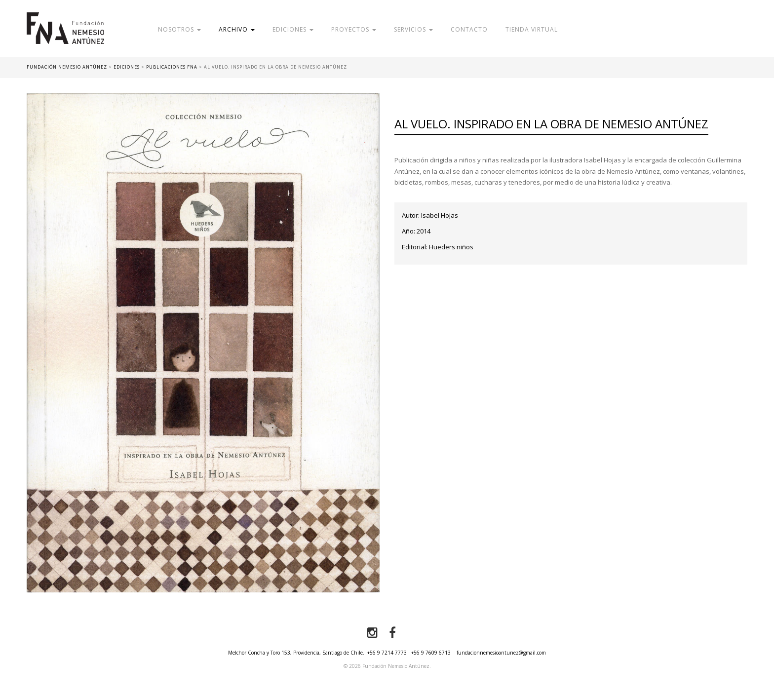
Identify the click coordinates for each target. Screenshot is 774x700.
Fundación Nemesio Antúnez (65, 35)
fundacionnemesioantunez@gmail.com (501, 653)
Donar (635, 29)
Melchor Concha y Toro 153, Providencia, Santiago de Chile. (296, 653)
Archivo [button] (237, 29)
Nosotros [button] (179, 29)
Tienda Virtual (532, 29)
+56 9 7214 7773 (387, 653)
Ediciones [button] (293, 29)
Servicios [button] (413, 29)
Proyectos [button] (354, 29)
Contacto (469, 29)
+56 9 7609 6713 (431, 653)
